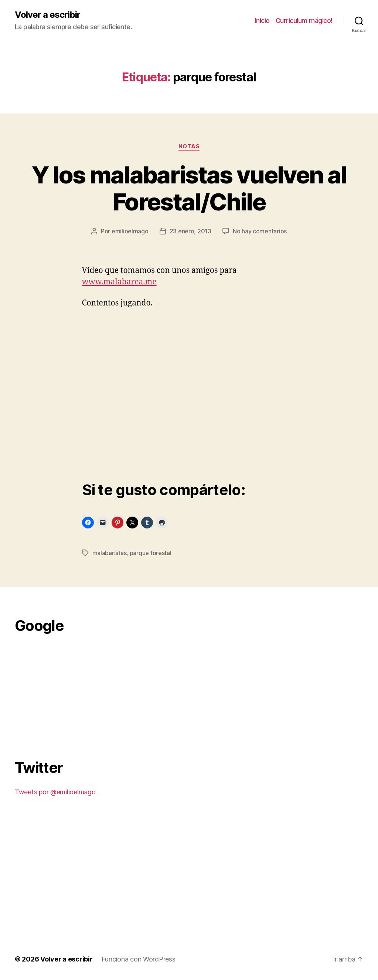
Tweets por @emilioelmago (55, 792)
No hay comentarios (260, 231)
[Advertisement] (70, 692)
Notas (189, 146)
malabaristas (110, 553)
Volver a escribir (47, 15)
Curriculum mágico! (304, 21)
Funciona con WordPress (139, 959)
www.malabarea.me (119, 282)
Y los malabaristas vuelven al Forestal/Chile (189, 188)
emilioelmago (130, 231)
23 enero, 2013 (190, 231)
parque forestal (151, 553)
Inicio (262, 21)
